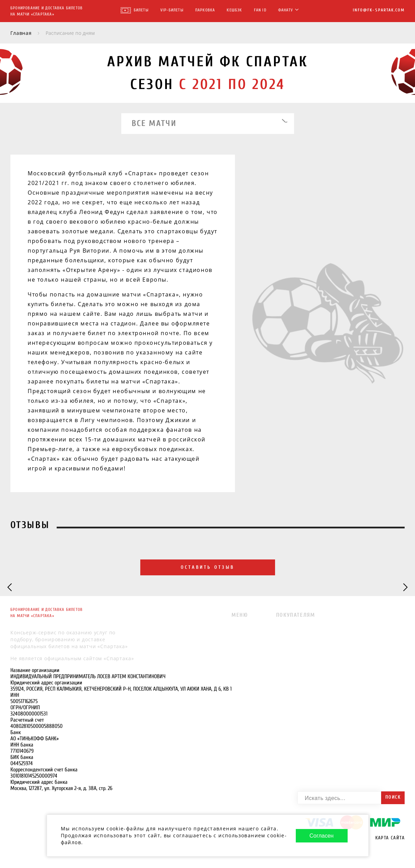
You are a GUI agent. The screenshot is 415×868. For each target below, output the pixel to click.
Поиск (393, 797)
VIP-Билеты (172, 10)
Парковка (205, 10)
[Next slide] (405, 588)
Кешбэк (234, 10)
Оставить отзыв (207, 567)
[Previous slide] (10, 588)
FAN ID (260, 10)
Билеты (141, 10)
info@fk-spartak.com (379, 10)
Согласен (322, 833)
